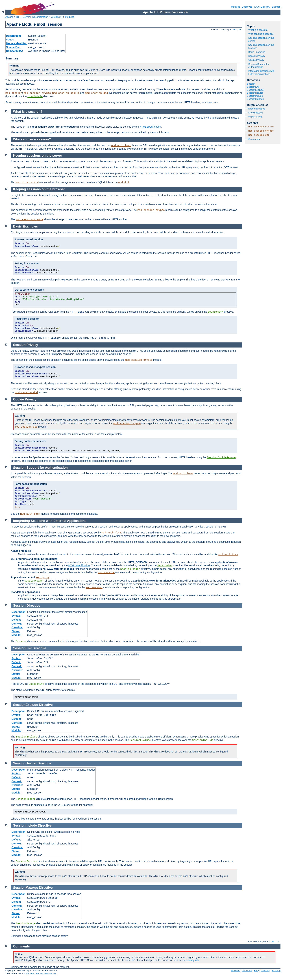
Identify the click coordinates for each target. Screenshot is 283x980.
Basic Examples (257, 52)
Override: (17, 627)
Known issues (256, 113)
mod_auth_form (121, 145)
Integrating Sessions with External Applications (261, 72)
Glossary (265, 7)
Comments (254, 139)
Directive (33, 606)
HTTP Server (23, 17)
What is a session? (258, 30)
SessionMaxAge (255, 99)
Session (251, 84)
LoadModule (35, 97)
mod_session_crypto (37, 93)
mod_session (14, 93)
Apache (9, 17)
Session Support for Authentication (259, 66)
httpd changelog (257, 109)
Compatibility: (15, 51)
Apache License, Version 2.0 (41, 974)
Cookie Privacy (256, 60)
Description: (14, 36)
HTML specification (150, 127)
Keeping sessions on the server (38, 156)
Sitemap (276, 7)
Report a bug (255, 117)
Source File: (13, 47)
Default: (16, 620)
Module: (16, 635)
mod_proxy (43, 577)
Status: (10, 40)
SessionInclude (255, 96)
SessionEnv (253, 87)
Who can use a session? (261, 34)
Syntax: (16, 616)
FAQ (256, 7)
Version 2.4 (57, 17)
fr (240, 30)
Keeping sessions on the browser (39, 189)
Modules (235, 7)
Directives (247, 7)
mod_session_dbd (97, 93)
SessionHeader (255, 93)
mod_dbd (124, 182)
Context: (17, 624)
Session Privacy (257, 56)
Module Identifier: (17, 43)
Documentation (40, 17)
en (235, 30)
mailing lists (192, 960)
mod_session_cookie (66, 93)
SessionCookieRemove (221, 458)
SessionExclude (255, 90)
